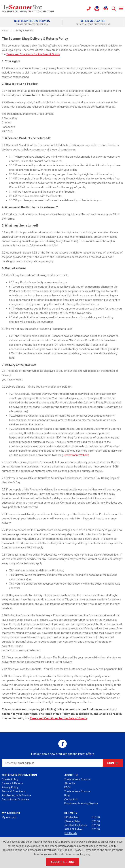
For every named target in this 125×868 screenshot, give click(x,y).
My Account (9, 817)
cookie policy (83, 854)
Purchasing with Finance (16, 795)
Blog (67, 795)
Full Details (71, 833)
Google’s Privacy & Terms (77, 850)
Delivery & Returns (13, 783)
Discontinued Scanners (16, 799)
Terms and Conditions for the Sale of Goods (33, 54)
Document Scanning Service (81, 803)
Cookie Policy (10, 779)
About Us (70, 783)
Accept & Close (63, 862)
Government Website (76, 455)
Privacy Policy (10, 787)
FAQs (68, 787)
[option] (32, 23)
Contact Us (71, 799)
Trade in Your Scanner (78, 779)
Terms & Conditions (14, 791)
